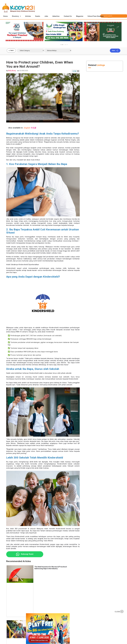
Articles (28, 16)
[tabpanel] (25, 32)
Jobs (46, 16)
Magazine (80, 16)
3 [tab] (64, 45)
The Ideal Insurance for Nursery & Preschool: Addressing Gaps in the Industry (51, 568)
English (27, 128)
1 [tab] (60, 45)
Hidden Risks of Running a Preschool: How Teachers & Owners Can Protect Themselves (54, 623)
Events (38, 16)
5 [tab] (67, 45)
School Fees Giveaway (96, 16)
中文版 (33, 128)
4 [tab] (65, 45)
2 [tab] (62, 45)
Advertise (56, 16)
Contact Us (68, 16)
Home (5, 16)
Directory (16, 16)
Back (12, 51)
